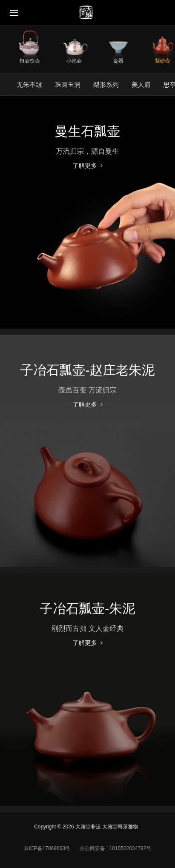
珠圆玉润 (68, 85)
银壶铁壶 (30, 61)
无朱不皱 (29, 85)
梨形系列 (106, 85)
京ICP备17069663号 (47, 848)
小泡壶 (74, 61)
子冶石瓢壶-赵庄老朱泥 (87, 370)
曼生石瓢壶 (87, 131)
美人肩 (141, 85)
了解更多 (85, 166)
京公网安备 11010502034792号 (115, 848)
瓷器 (118, 61)
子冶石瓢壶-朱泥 (87, 608)
